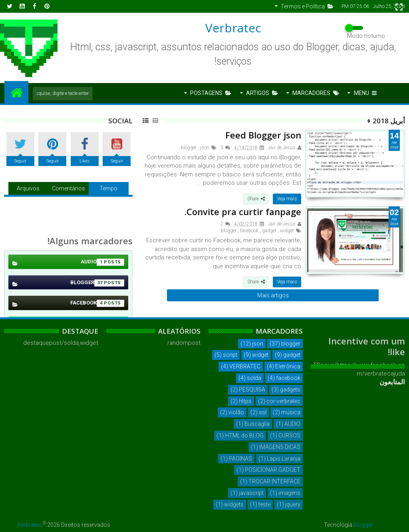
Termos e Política (307, 6)
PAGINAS (240, 459)
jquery (293, 504)
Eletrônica (288, 366)
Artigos (262, 93)
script (230, 355)
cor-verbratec (283, 401)
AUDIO (102, 262)
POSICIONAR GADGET (273, 470)
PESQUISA (252, 390)
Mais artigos (273, 295)
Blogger (363, 525)
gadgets (290, 390)
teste (264, 504)
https (245, 401)
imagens (289, 493)
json (205, 148)
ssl (263, 412)
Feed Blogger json (263, 135)
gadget (269, 231)
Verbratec (233, 28)
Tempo (108, 188)
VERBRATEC (245, 366)
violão (236, 412)
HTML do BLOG (244, 435)
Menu (365, 93)
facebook (249, 231)
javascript (251, 493)
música (291, 412)
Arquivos (28, 188)
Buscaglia (257, 424)
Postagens (211, 93)
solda (254, 378)
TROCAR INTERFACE (274, 481)
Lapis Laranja (284, 459)
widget (287, 231)
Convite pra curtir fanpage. (243, 212)
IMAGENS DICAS (280, 447)
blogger (189, 148)
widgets (234, 504)
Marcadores (316, 93)
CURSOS (289, 435)
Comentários (68, 188)
